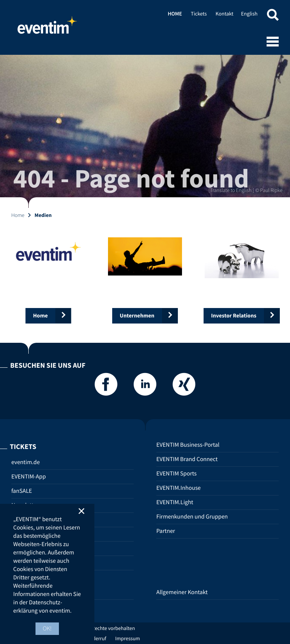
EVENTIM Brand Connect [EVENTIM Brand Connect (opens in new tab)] (187, 459)
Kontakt (224, 14)
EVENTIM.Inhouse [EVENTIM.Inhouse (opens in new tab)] (179, 488)
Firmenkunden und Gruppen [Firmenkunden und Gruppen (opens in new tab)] (192, 517)
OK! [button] (47, 629)
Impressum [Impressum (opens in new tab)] (128, 638)
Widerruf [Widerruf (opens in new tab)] (97, 638)
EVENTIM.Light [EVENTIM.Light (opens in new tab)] (175, 502)
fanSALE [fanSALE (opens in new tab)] (22, 491)
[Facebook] (106, 386)
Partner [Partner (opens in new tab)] (166, 531)
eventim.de (25, 462)
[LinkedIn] (145, 386)
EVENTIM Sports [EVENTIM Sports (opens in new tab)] (177, 474)
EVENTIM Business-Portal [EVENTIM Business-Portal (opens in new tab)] (188, 445)
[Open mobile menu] (273, 42)
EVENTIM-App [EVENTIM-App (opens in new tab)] (29, 477)
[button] (273, 16)
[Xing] (184, 386)
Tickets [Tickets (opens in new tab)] (199, 14)
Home (47, 28)
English (249, 14)
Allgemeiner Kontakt (182, 592)
